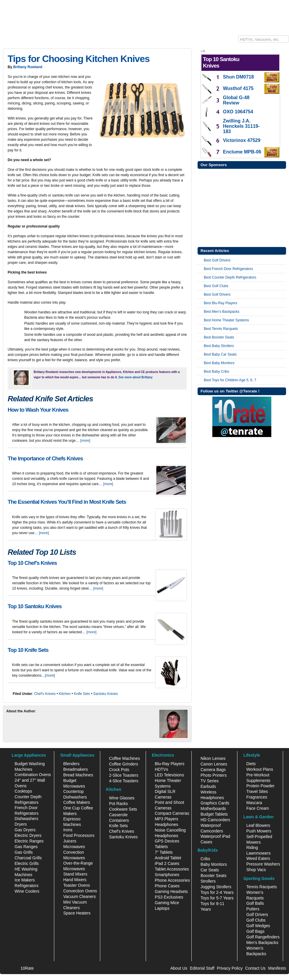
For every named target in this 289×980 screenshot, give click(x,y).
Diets (251, 764)
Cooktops (23, 791)
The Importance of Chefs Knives (45, 458)
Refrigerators (27, 886)
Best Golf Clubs (216, 286)
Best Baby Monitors (219, 363)
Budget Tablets (214, 814)
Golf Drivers (257, 914)
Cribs (205, 859)
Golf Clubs (256, 920)
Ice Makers (25, 880)
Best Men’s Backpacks (222, 312)
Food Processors (79, 835)
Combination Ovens (33, 775)
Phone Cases (167, 886)
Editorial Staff (202, 968)
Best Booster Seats (219, 337)
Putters (253, 909)
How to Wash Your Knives (38, 410)
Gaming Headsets (171, 891)
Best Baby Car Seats (220, 354)
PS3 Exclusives (169, 897)
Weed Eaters (258, 858)
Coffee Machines (125, 758)
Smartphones (167, 875)
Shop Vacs (256, 870)
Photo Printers (214, 775)
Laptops (162, 908)
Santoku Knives (105, 694)
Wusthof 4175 (238, 88)
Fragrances (257, 797)
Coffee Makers (77, 802)
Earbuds (208, 786)
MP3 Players (166, 819)
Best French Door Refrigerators (228, 269)
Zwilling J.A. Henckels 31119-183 (241, 126)
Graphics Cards (215, 803)
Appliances (74, 40)
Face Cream (258, 808)
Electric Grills (27, 863)
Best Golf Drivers (217, 260)
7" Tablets (164, 852)
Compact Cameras (172, 813)
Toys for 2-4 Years (217, 892)
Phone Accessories (172, 880)
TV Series (210, 781)
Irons (68, 830)
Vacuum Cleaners (79, 896)
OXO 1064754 (238, 112)
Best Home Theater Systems (226, 320)
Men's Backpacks (262, 943)
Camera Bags (213, 770)
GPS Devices (167, 841)
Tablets (161, 847)
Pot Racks (119, 804)
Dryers (21, 824)
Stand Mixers (75, 874)
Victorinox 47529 (242, 140)
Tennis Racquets (262, 887)
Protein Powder (260, 786)
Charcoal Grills (28, 858)
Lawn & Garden (102, 40)
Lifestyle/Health (152, 40)
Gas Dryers (25, 830)
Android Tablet (168, 858)
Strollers (208, 881)
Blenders (71, 764)
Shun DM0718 (238, 77)
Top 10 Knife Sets (28, 650)
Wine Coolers (27, 891)
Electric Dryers (28, 835)
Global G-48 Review (236, 100)
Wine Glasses (122, 798)
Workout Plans (260, 769)
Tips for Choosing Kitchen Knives (79, 59)
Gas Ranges (26, 847)
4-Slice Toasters (124, 781)
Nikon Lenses (213, 758)
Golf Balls (255, 903)
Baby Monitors (214, 864)
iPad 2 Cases (167, 863)
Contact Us (255, 968)
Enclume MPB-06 (242, 152)
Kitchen (52, 40)
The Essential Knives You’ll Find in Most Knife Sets (67, 502)
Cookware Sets (123, 809)
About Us (179, 968)
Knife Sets (82, 694)
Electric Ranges (29, 841)
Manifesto (277, 968)
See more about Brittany (136, 377)
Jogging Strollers (216, 887)
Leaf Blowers (258, 825)
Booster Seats (214, 876)
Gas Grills (24, 852)
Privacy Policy (230, 968)
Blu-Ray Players (170, 764)
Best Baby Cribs (216, 372)
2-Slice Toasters (124, 775)
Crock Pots (119, 770)
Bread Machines (78, 775)
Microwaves (74, 847)
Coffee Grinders (124, 764)
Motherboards (213, 809)
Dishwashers (27, 819)
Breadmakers (75, 769)
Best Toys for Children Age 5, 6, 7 (230, 380)
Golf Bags (255, 931)
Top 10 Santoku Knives (35, 606)
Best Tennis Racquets (221, 329)
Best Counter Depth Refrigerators (230, 277)
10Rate (9, 40)
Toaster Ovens (76, 885)
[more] (85, 441)
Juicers (70, 841)
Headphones (166, 824)
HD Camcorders (215, 820)
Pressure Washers (263, 864)
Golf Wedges (258, 926)
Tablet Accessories (172, 869)
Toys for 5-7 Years (217, 898)
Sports (128, 40)
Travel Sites (257, 791)
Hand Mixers (75, 880)
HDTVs (161, 769)
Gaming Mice (167, 903)
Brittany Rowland (28, 67)
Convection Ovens (80, 891)
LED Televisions (169, 775)
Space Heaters (77, 913)
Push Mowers (259, 831)
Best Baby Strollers (219, 346)
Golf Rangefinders (263, 937)
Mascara (254, 803)
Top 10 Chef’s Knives (32, 563)
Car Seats (210, 870)
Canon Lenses (214, 764)
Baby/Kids (179, 40)
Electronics (31, 40)
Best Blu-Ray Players (220, 303)
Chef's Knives (45, 694)
